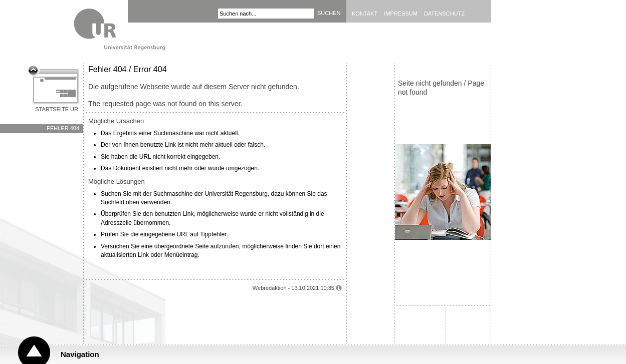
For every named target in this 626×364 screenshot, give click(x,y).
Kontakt (365, 14)
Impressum (401, 14)
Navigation (80, 354)
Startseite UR (57, 109)
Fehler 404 (63, 128)
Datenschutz (444, 14)
